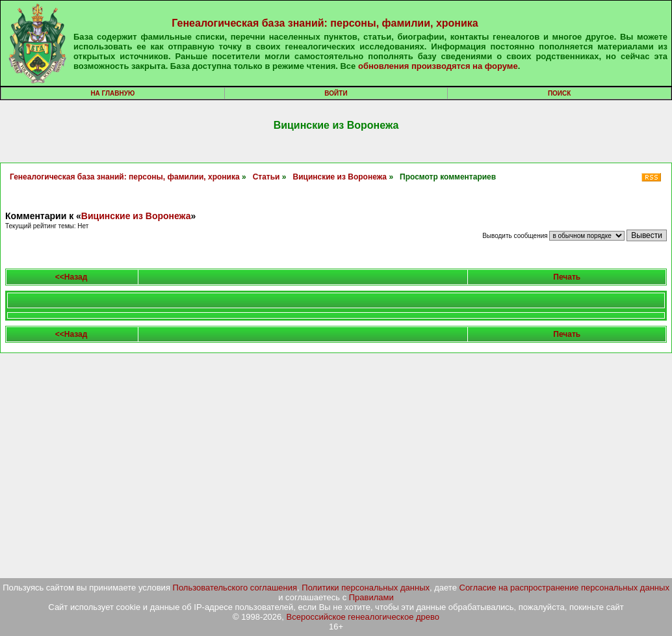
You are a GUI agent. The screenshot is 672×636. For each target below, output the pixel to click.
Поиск (559, 93)
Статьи (266, 177)
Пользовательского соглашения (235, 588)
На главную (112, 93)
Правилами (371, 597)
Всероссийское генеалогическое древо (363, 617)
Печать (567, 277)
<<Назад (71, 277)
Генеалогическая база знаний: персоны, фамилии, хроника (325, 23)
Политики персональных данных (366, 588)
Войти (336, 93)
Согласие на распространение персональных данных (564, 588)
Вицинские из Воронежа (340, 177)
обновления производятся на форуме (438, 66)
